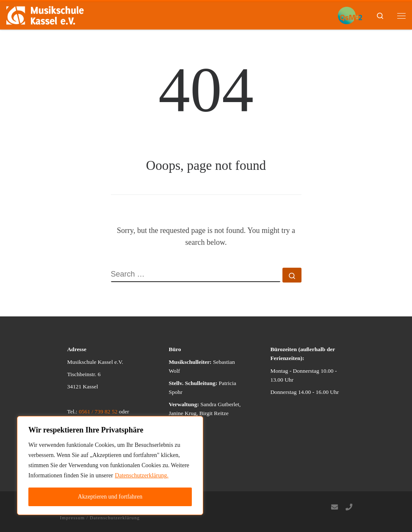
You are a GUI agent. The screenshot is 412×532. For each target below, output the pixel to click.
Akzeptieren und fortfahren (110, 497)
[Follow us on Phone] (349, 508)
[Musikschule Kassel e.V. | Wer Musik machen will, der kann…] (45, 15)
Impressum (73, 518)
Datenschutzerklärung (115, 518)
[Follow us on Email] (335, 508)
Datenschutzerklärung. (141, 475)
